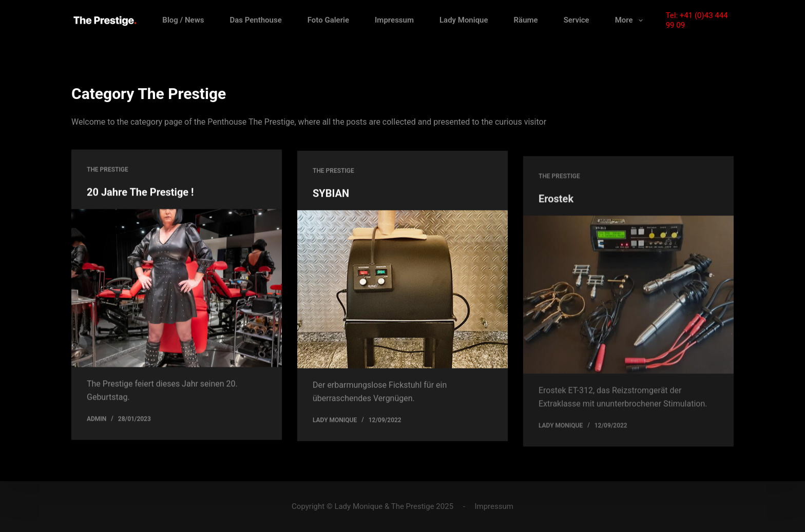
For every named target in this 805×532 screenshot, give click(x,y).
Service (577, 20)
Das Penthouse (255, 20)
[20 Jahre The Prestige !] (177, 288)
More (631, 21)
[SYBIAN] (402, 291)
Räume (526, 20)
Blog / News (183, 20)
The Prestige (108, 170)
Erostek (556, 206)
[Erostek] (628, 302)
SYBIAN (331, 195)
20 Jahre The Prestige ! (140, 192)
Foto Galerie (328, 20)
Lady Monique (464, 20)
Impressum (394, 20)
